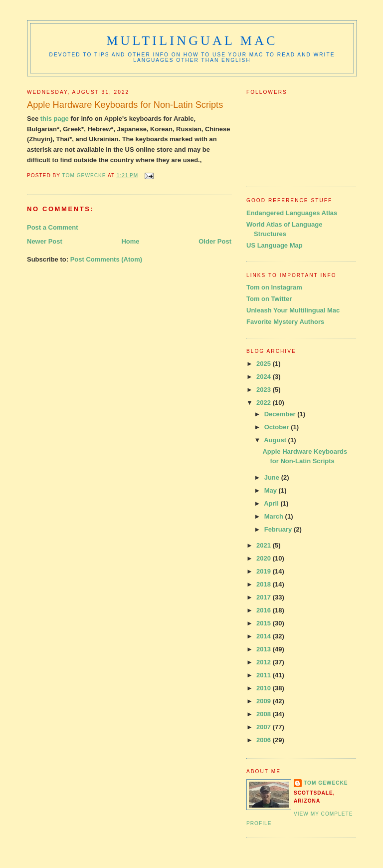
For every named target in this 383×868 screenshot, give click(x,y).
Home (130, 241)
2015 (265, 623)
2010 (265, 688)
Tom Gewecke (326, 783)
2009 (265, 701)
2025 (265, 364)
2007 (265, 727)
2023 (265, 390)
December (281, 414)
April (272, 503)
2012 (265, 662)
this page (55, 119)
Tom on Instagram (274, 287)
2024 (265, 377)
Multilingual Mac (192, 41)
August (276, 440)
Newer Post (45, 241)
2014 (265, 636)
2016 (265, 610)
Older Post (215, 241)
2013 (265, 649)
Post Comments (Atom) (106, 259)
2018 (265, 584)
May (272, 490)
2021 (265, 545)
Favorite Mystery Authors (285, 322)
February (279, 529)
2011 (265, 675)
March (275, 516)
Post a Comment (53, 227)
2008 (265, 714)
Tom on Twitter (269, 299)
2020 (265, 558)
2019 (265, 571)
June (273, 477)
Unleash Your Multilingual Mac (293, 310)
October (278, 427)
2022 (265, 403)
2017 (265, 597)
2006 (265, 740)
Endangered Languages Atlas (292, 213)
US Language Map (275, 245)
